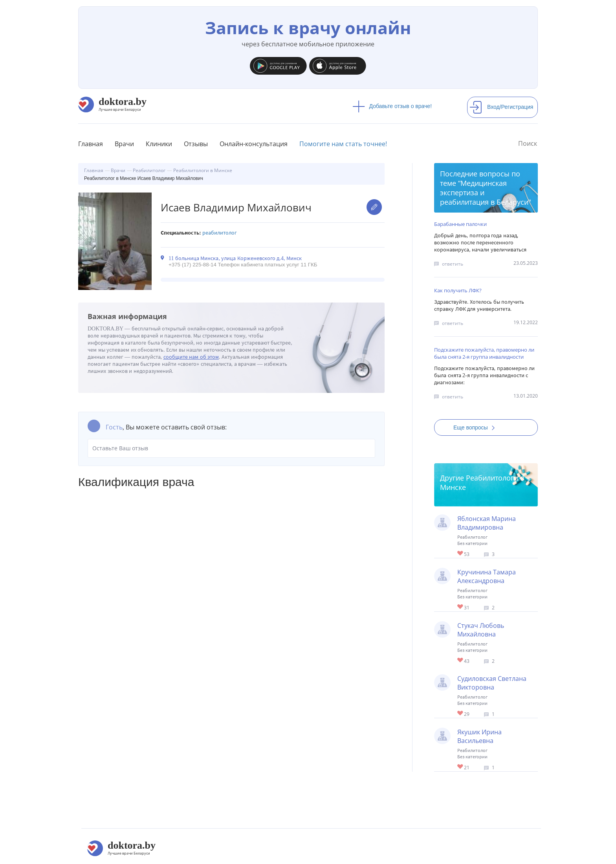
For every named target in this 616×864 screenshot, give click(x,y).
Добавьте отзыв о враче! (392, 106)
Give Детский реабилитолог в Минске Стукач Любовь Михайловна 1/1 (461, 661)
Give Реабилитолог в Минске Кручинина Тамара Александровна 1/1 (461, 607)
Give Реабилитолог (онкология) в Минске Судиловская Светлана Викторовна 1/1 (461, 714)
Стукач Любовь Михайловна (481, 630)
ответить (453, 264)
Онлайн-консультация (254, 144)
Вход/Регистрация (501, 107)
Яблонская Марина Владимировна (487, 523)
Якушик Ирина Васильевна (479, 736)
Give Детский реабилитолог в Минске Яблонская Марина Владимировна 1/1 (461, 554)
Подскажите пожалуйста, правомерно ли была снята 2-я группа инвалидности (484, 353)
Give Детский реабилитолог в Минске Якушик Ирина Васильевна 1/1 (461, 767)
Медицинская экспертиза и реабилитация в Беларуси (484, 193)
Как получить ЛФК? (458, 290)
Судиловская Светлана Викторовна (492, 683)
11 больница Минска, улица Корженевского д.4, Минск (235, 258)
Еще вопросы (477, 427)
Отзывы (196, 144)
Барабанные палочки (460, 224)
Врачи (124, 144)
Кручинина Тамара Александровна (487, 576)
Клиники (159, 144)
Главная (91, 144)
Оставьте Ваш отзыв (231, 448)
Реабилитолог (220, 233)
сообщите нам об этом (191, 357)
